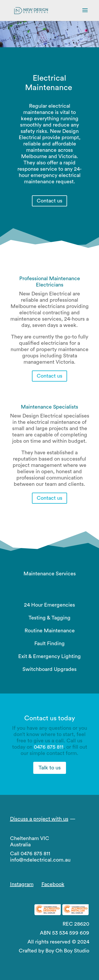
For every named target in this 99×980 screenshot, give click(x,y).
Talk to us (50, 768)
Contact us (49, 201)
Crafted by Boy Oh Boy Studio (54, 951)
